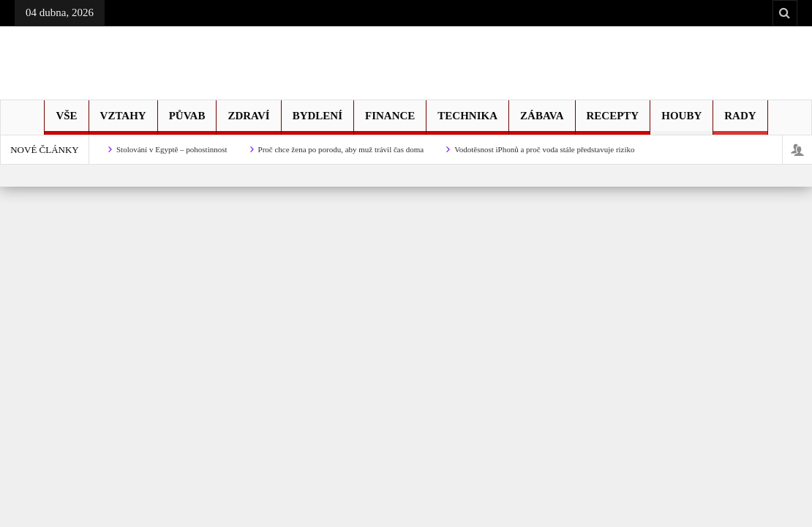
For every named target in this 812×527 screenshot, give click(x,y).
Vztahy (123, 122)
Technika (467, 122)
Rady (740, 122)
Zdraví (248, 122)
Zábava (542, 122)
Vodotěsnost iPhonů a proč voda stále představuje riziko (544, 149)
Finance (390, 122)
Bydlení (317, 122)
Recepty (613, 122)
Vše (66, 122)
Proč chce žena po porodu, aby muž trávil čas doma (341, 149)
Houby (681, 122)
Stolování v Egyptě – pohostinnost (172, 149)
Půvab (187, 122)
